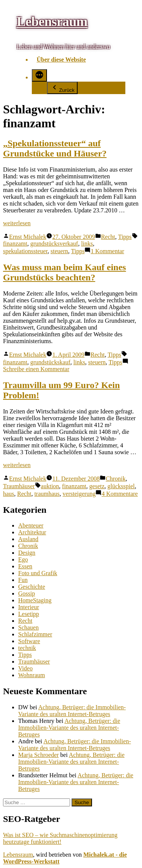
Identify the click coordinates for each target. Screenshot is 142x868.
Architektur (32, 532)
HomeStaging (35, 600)
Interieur (29, 607)
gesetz (97, 486)
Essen (25, 566)
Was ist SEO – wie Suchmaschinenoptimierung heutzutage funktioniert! (60, 838)
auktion (50, 486)
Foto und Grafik (38, 573)
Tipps (125, 237)
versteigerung (79, 494)
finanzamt (15, 244)
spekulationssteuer (25, 251)
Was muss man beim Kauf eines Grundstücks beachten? (65, 272)
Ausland (28, 539)
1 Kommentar (107, 251)
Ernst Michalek (28, 237)
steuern (59, 251)
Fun (23, 580)
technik (27, 648)
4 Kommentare (120, 494)
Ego (23, 559)
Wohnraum (32, 675)
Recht (108, 237)
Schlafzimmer (35, 634)
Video (25, 668)
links (87, 244)
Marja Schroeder (38, 755)
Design (27, 553)
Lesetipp (29, 614)
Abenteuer (31, 525)
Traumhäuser (19, 486)
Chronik (115, 479)
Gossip (27, 593)
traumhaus (47, 494)
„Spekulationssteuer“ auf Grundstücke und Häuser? (55, 148)
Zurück (62, 88)
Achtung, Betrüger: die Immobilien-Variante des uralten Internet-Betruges (72, 711)
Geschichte (32, 587)
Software (29, 641)
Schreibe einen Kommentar (36, 369)
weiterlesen (17, 223)
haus (9, 494)
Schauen (28, 627)
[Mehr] (39, 75)
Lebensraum (52, 22)
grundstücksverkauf (54, 244)
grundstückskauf (50, 362)
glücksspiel (121, 486)
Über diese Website (61, 60)
